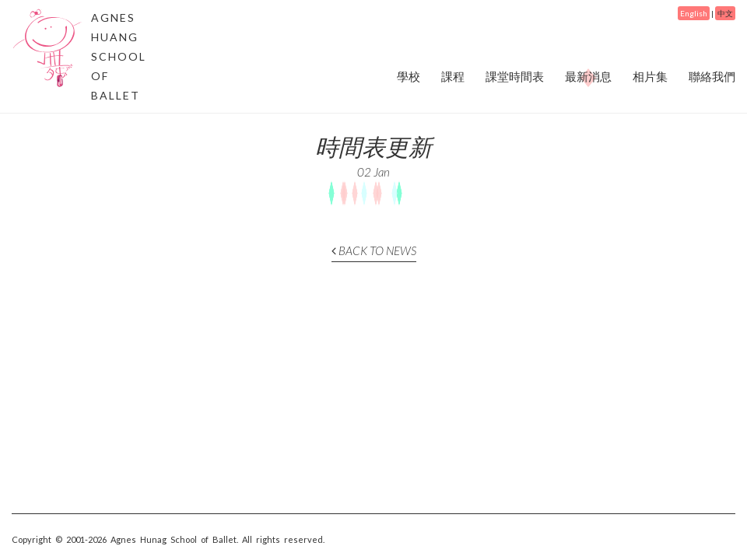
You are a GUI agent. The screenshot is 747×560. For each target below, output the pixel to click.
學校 (409, 76)
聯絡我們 (712, 76)
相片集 (650, 76)
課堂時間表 (515, 76)
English (694, 13)
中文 (725, 13)
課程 (453, 76)
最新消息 (588, 77)
